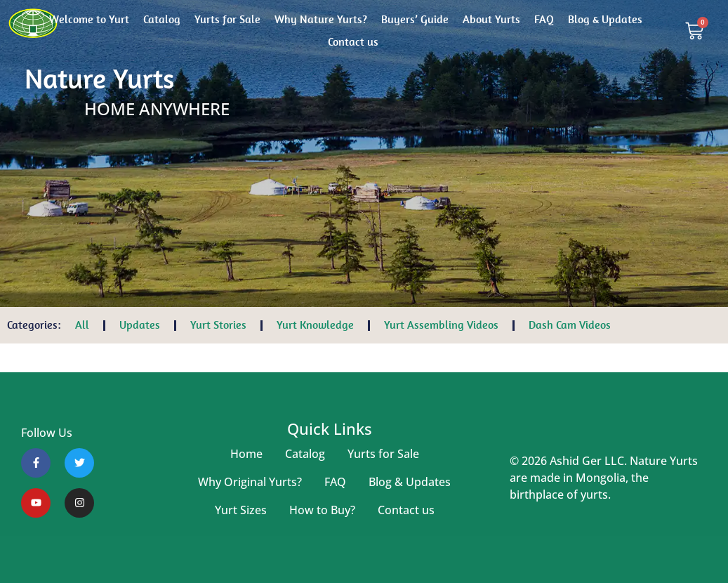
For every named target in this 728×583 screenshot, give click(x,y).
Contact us (353, 42)
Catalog (162, 19)
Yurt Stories (218, 325)
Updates (140, 325)
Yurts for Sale (227, 19)
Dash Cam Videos (570, 325)
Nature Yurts (99, 79)
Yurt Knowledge (315, 325)
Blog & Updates (605, 19)
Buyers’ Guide (415, 19)
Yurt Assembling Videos (441, 325)
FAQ (544, 19)
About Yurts (491, 19)
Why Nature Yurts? (321, 19)
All (82, 325)
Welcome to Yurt (89, 19)
